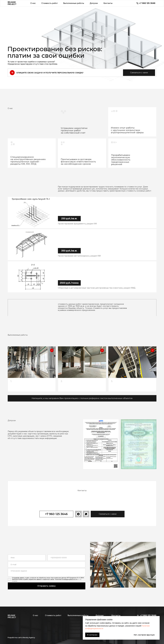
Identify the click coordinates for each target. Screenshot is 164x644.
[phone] (66, 558)
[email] (47, 564)
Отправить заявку (47, 586)
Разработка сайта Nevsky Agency (21, 638)
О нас (35, 615)
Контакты (116, 615)
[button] (139, 73)
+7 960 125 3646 (148, 615)
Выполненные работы (78, 615)
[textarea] (47, 572)
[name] (27, 558)
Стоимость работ (53, 615)
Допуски (99, 615)
